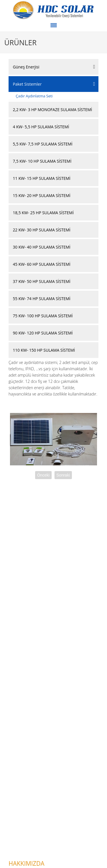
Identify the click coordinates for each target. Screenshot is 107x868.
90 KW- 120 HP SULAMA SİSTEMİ (43, 333)
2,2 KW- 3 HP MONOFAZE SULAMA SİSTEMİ (53, 110)
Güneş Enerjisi (26, 67)
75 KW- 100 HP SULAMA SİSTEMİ (43, 316)
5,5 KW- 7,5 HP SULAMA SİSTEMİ (43, 144)
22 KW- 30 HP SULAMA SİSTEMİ (42, 230)
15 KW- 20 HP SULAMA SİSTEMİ (42, 195)
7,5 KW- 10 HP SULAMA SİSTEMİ (42, 161)
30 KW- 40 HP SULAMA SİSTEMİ (42, 247)
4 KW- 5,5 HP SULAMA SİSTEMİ (41, 127)
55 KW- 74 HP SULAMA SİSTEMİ (42, 299)
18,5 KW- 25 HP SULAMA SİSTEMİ (43, 213)
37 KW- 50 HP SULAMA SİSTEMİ (42, 281)
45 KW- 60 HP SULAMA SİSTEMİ (42, 264)
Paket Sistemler (27, 84)
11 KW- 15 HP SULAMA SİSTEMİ (42, 178)
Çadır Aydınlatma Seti (34, 96)
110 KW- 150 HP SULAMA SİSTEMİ (44, 350)
